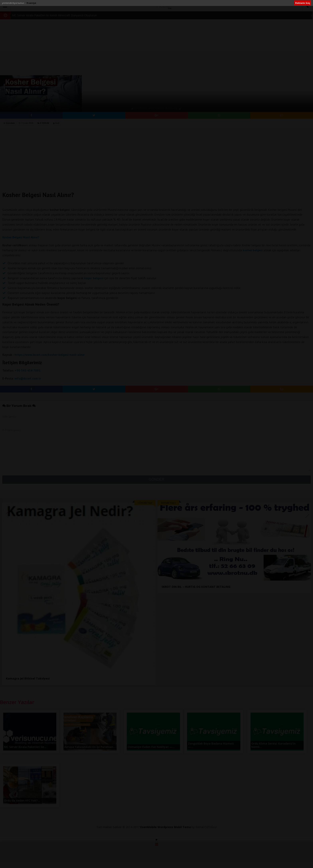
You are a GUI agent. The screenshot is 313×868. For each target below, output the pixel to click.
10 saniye (32, 3)
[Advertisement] (156, 36)
